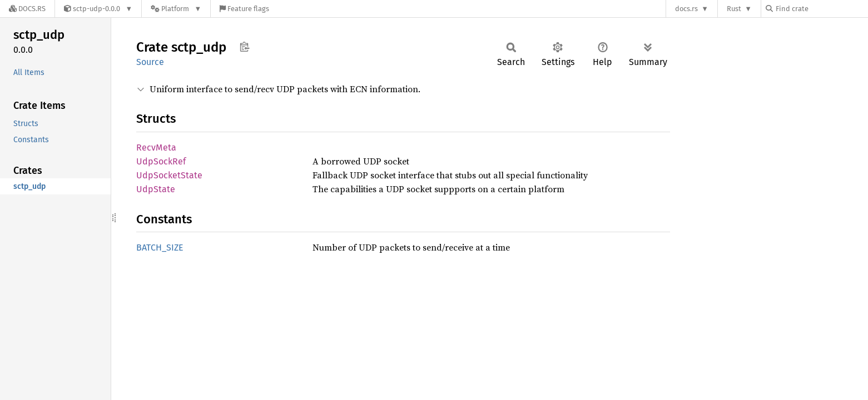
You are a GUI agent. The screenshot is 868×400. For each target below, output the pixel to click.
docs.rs (686, 9)
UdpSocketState (169, 175)
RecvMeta (156, 147)
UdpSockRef (161, 161)
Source (150, 62)
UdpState (156, 189)
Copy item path (244, 47)
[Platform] (176, 9)
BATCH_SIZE (160, 247)
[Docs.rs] (27, 9)
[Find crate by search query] (821, 9)
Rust (734, 9)
